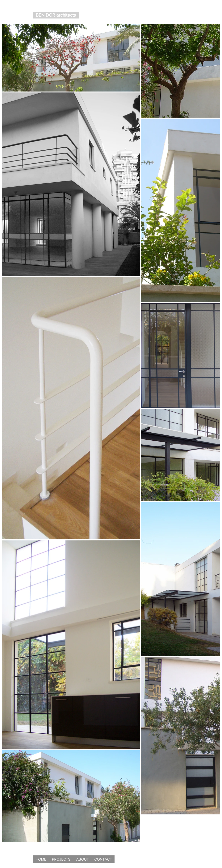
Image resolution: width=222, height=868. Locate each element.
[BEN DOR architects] (56, 15)
